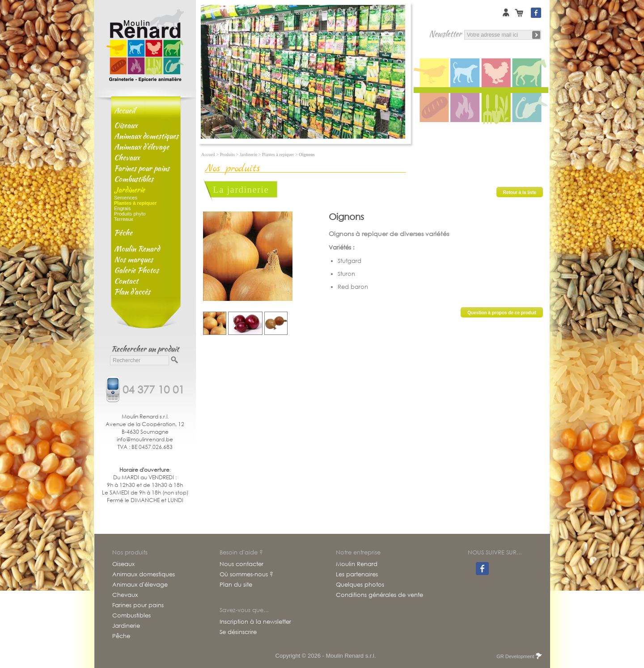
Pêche (123, 233)
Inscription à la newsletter (255, 622)
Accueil (125, 110)
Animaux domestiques (146, 136)
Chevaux (127, 157)
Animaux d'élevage (142, 147)
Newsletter (445, 34)
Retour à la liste (520, 192)
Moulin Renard (137, 249)
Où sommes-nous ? (246, 575)
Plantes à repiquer (278, 154)
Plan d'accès (132, 292)
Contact (126, 281)
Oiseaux (126, 125)
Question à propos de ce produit (502, 313)
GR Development (519, 656)
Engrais (122, 208)
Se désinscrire (238, 632)
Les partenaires (357, 575)
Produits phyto (130, 214)
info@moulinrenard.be (145, 439)
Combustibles (134, 179)
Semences (126, 198)
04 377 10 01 (153, 389)
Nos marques (133, 259)
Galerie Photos (136, 270)
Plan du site (236, 585)
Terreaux (124, 219)
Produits (227, 154)
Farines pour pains (142, 168)
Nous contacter (241, 564)
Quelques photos (360, 585)
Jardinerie (129, 190)
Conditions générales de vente (379, 595)
